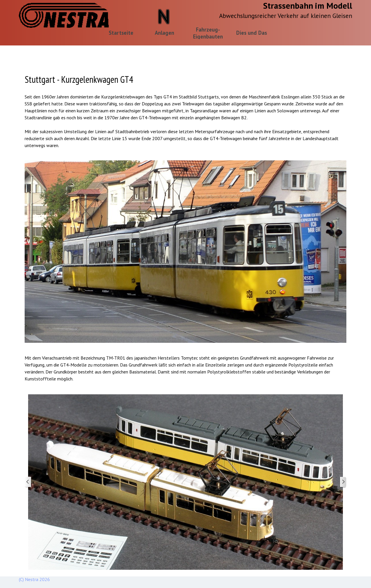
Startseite (121, 33)
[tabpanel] (185, 111)
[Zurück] (28, 482)
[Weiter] (343, 482)
